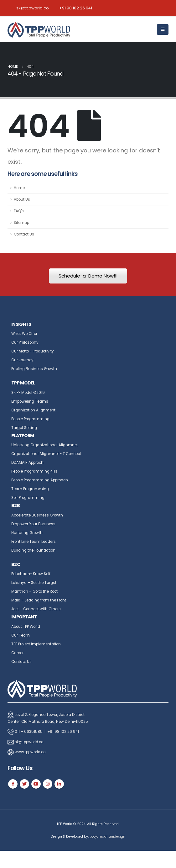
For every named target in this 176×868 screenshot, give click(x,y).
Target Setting (24, 428)
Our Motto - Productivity (33, 351)
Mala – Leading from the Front (39, 600)
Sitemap (21, 223)
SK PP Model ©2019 (28, 393)
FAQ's (19, 211)
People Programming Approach (40, 480)
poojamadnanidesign (107, 836)
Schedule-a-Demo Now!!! (88, 276)
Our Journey (22, 360)
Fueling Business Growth (34, 369)
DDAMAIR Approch (27, 463)
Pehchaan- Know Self (31, 574)
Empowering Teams (30, 401)
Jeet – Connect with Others (36, 609)
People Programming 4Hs (34, 471)
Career (17, 653)
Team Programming (30, 489)
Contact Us (24, 234)
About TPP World (26, 627)
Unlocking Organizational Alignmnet (45, 445)
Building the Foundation (33, 550)
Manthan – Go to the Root (34, 591)
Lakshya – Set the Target (34, 583)
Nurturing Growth (27, 533)
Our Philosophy (25, 342)
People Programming (30, 419)
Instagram (48, 784)
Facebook (13, 784)
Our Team (21, 635)
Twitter (24, 784)
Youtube (36, 784)
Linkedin (59, 784)
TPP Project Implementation (36, 644)
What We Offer (24, 334)
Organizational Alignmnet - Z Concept (46, 454)
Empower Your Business (33, 524)
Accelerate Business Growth (37, 515)
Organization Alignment (33, 410)
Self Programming (28, 498)
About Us (22, 199)
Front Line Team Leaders (34, 542)
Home (19, 188)
